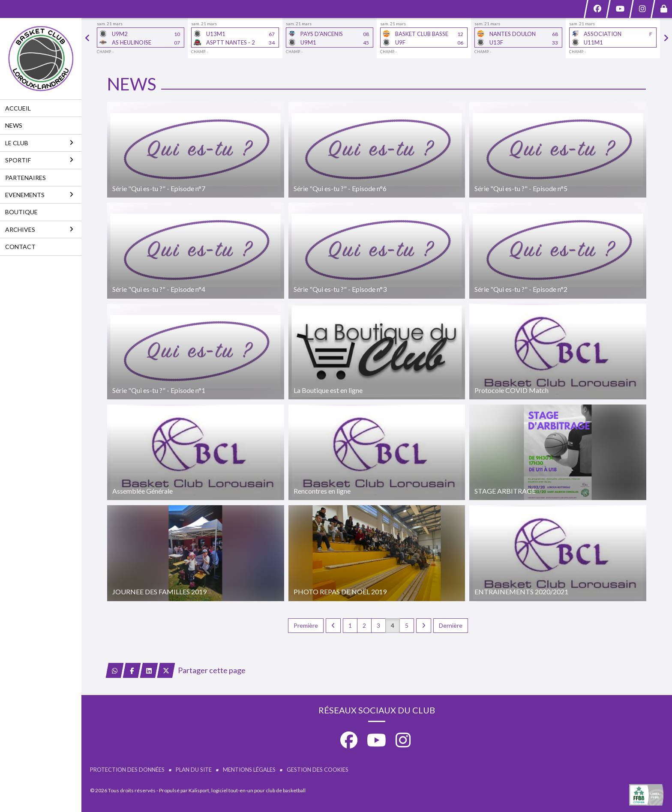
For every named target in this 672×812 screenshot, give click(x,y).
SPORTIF (39, 160)
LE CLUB (39, 143)
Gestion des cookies (318, 770)
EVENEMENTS (39, 195)
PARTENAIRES (25, 178)
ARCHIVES (39, 229)
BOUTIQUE (21, 212)
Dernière (451, 625)
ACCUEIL (18, 108)
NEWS (14, 125)
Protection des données (127, 770)
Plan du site (194, 770)
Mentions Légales (249, 770)
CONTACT (20, 247)
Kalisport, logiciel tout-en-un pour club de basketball (247, 790)
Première (306, 625)
